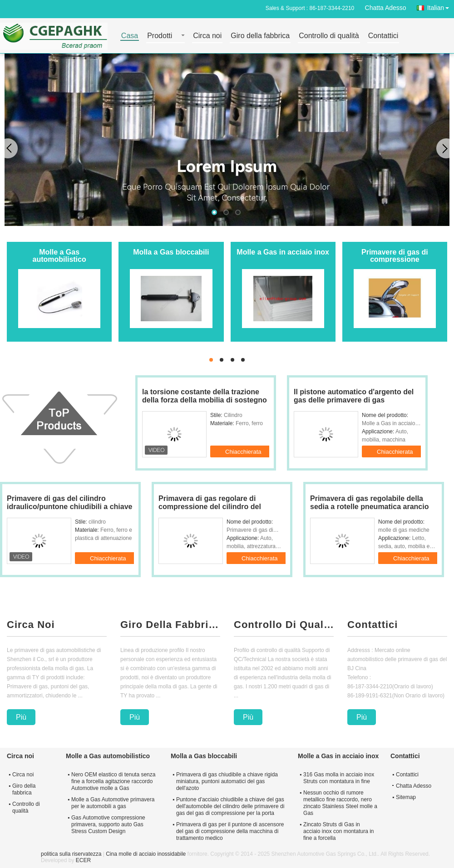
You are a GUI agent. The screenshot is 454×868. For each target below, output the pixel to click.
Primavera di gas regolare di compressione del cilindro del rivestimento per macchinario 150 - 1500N (218, 511)
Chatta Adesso (386, 8)
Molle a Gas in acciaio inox (283, 252)
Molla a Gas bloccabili (171, 252)
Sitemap (406, 797)
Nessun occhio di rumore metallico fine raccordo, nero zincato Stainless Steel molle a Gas (340, 803)
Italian (441, 6)
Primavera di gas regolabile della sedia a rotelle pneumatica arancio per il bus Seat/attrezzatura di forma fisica (372, 511)
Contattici (383, 36)
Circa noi (207, 36)
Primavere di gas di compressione (395, 256)
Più (21, 717)
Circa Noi (31, 625)
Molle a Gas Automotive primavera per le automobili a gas (113, 803)
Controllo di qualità (329, 36)
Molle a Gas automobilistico (59, 256)
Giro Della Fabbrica (170, 625)
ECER (83, 860)
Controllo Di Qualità (284, 625)
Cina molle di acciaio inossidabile (146, 854)
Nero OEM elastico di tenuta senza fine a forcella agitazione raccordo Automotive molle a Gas (113, 781)
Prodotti (160, 36)
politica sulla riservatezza (71, 854)
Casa (130, 36)
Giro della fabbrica (260, 36)
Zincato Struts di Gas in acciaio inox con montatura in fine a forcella (338, 831)
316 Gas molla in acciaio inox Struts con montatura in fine (339, 778)
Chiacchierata (249, 451)
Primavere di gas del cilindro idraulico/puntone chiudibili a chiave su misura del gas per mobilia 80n (69, 507)
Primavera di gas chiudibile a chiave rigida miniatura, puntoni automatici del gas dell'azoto (227, 781)
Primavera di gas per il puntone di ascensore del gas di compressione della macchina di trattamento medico (230, 831)
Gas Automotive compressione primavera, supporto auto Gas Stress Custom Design (108, 824)
